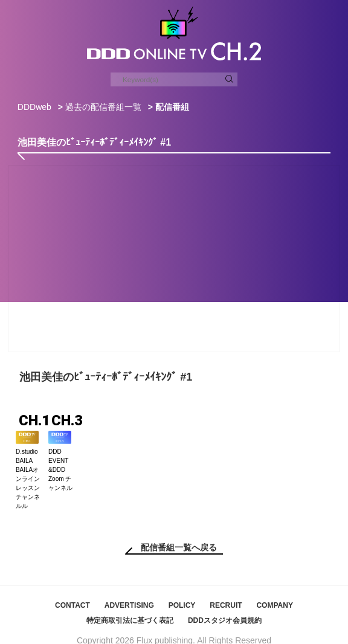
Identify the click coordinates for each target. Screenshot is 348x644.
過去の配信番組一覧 (103, 107)
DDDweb (34, 107)
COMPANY (274, 592)
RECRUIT (226, 592)
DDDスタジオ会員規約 (225, 607)
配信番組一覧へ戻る (179, 534)
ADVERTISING (129, 592)
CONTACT (72, 592)
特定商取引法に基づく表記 (130, 607)
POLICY (182, 592)
